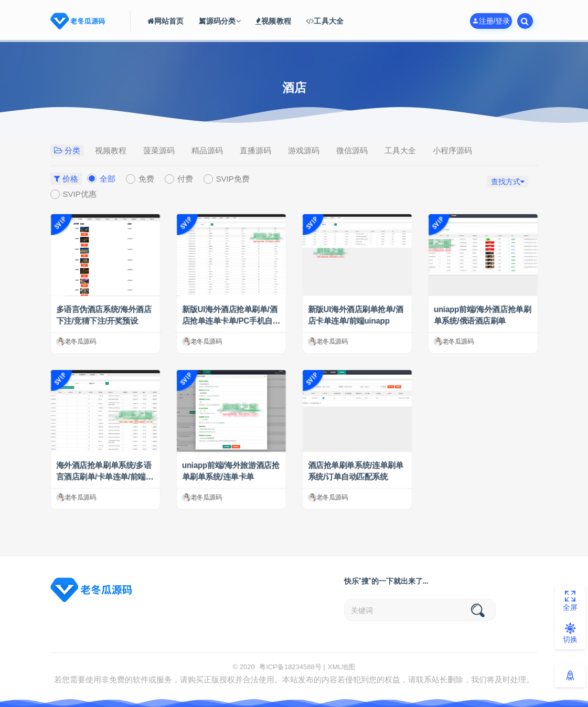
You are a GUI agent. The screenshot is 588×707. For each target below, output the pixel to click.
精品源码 (207, 150)
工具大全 (400, 150)
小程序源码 (452, 150)
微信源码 (352, 150)
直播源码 (255, 150)
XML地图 (342, 667)
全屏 (570, 601)
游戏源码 (304, 150)
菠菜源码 (159, 150)
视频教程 (111, 150)
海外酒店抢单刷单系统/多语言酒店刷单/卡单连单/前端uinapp (104, 477)
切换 (570, 633)
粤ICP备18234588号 (290, 667)
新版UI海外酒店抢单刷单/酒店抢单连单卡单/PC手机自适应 (231, 321)
